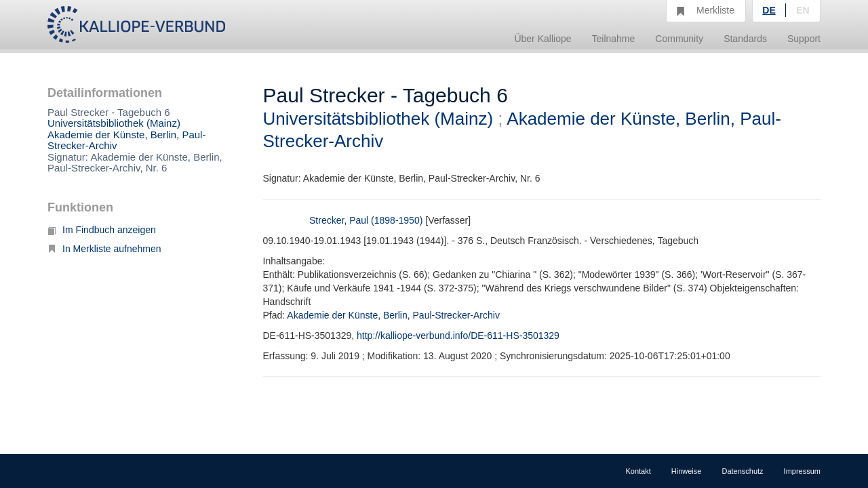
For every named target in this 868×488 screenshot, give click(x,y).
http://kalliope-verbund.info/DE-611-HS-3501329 (458, 335)
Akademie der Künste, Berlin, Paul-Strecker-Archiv (126, 140)
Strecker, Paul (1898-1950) (366, 220)
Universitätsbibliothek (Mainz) (114, 123)
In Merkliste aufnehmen (104, 249)
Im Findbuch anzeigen (102, 230)
